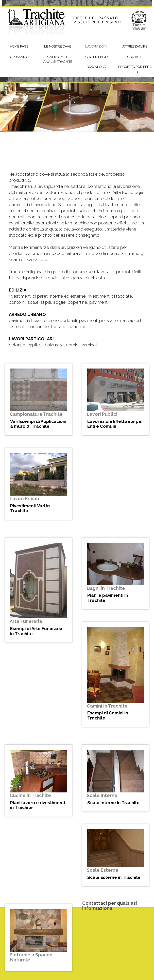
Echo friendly (96, 57)
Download (96, 67)
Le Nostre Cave (58, 46)
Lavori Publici (102, 414)
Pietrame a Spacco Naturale (31, 957)
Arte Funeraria (26, 621)
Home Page (19, 46)
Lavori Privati (24, 499)
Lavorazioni (96, 46)
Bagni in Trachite (106, 588)
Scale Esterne (103, 870)
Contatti (135, 57)
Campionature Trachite (36, 414)
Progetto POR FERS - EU (135, 69)
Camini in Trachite (107, 706)
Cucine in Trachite (30, 795)
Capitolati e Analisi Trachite (58, 59)
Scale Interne (102, 795)
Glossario (19, 57)
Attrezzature (135, 46)
